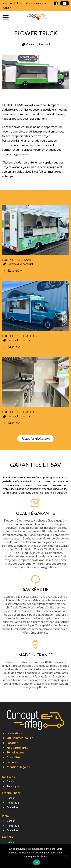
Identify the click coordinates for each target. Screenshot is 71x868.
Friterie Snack (11, 793)
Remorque (13, 786)
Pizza (5, 816)
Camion (11, 781)
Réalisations (15, 733)
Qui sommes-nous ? (20, 738)
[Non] (66, 856)
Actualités (13, 757)
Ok (36, 862)
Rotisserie (9, 776)
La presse (13, 762)
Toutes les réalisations (35, 438)
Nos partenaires (17, 747)
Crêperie (8, 837)
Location (12, 743)
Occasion (12, 807)
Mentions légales (18, 767)
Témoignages (15, 752)
